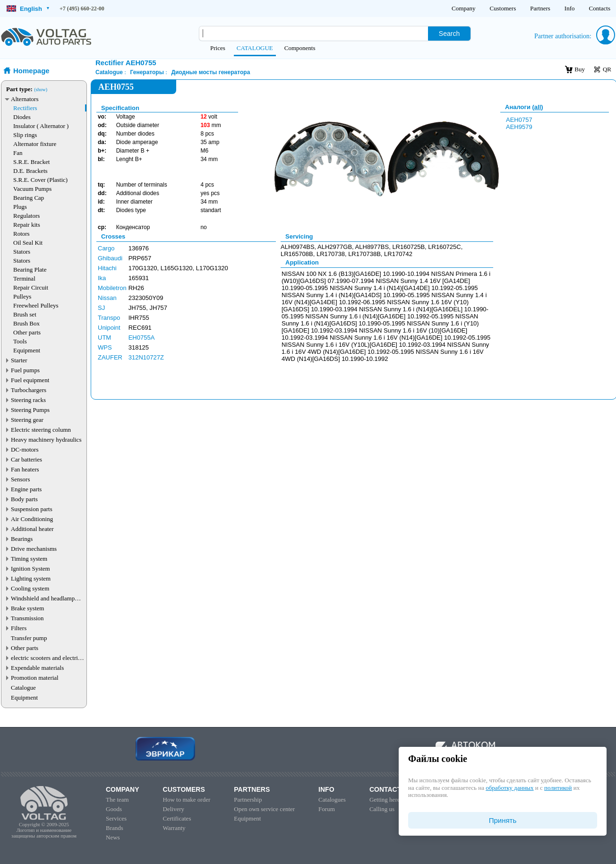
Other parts (27, 332)
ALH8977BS (372, 247)
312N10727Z (146, 357)
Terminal (24, 278)
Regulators (26, 216)
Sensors (20, 479)
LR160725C (444, 247)
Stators (22, 252)
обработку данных (509, 788)
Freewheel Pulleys (36, 305)
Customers (503, 8)
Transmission (27, 618)
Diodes (22, 117)
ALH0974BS (298, 247)
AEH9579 (519, 127)
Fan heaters (25, 469)
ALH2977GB (335, 247)
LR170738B (364, 254)
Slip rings (25, 135)
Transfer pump (29, 638)
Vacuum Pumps (32, 189)
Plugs (20, 207)
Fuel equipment (30, 380)
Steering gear (27, 420)
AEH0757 (519, 120)
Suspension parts (32, 509)
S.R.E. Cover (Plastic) (40, 180)
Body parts (24, 499)
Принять (503, 820)
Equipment (27, 350)
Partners (540, 8)
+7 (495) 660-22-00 (82, 9)
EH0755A (142, 338)
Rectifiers (25, 108)
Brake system (27, 608)
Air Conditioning (32, 519)
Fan (18, 153)
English (28, 9)
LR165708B (297, 254)
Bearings (22, 539)
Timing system (29, 559)
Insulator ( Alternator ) (41, 126)
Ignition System (30, 569)
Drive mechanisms (34, 549)
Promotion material (35, 678)
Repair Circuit (31, 287)
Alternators (25, 99)
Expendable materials (37, 668)
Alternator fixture (35, 144)
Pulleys (22, 296)
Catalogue (23, 688)
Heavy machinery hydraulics (46, 440)
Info (570, 8)
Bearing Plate (30, 269)
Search (449, 34)
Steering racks (28, 400)
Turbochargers (29, 390)
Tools (20, 341)
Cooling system (30, 588)
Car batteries (26, 459)
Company (464, 8)
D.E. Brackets (30, 171)
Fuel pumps (25, 370)
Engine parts (26, 489)
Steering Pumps (30, 410)
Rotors (21, 234)
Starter (19, 360)
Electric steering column (41, 430)
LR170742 (398, 254)
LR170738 (331, 254)
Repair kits (27, 225)
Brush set (25, 314)
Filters (19, 628)
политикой (558, 788)
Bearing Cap (29, 198)
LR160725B (408, 247)
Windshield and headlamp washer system (43, 598)
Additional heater (32, 529)
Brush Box (26, 323)
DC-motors (25, 449)
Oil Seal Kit (28, 243)
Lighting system (31, 578)
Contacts (600, 8)
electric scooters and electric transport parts (46, 658)
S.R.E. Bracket (31, 162)
